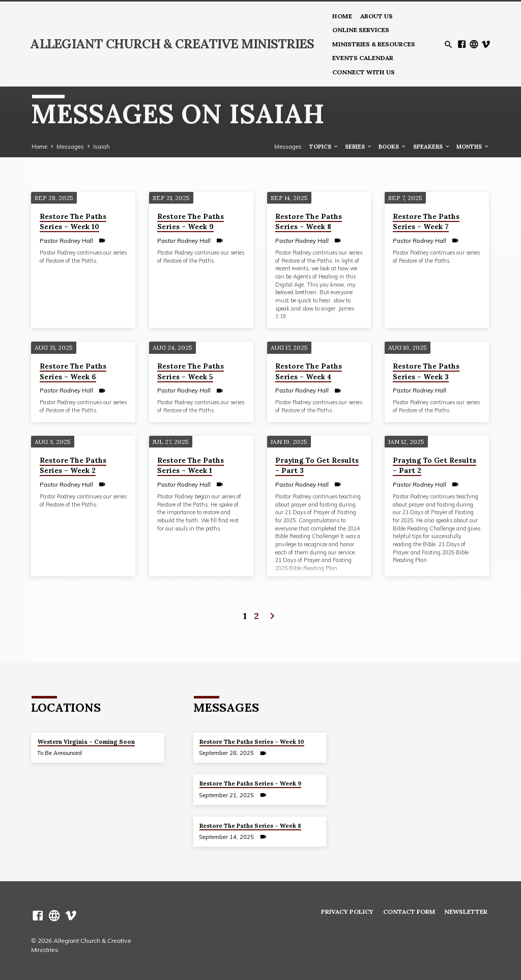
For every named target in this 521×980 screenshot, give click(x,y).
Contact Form (409, 912)
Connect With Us (364, 72)
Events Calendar (363, 58)
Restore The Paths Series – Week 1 (191, 466)
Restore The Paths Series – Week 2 (73, 466)
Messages (70, 147)
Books (393, 147)
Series (359, 147)
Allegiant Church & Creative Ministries (172, 44)
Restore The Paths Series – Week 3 (426, 371)
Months (473, 147)
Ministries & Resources (374, 44)
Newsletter (466, 912)
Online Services (361, 30)
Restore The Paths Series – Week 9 (191, 222)
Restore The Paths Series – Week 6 (73, 371)
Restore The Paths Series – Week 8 (309, 222)
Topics (324, 147)
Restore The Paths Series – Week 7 (426, 222)
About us (377, 16)
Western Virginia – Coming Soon (86, 741)
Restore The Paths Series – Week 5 (191, 371)
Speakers (432, 147)
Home (342, 16)
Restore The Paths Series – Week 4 (309, 371)
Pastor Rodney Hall (66, 241)
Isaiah (102, 147)
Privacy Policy (347, 912)
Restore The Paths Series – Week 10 (73, 222)
